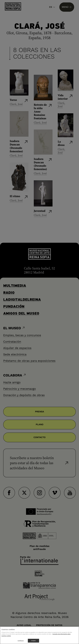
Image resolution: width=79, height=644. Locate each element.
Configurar (21, 641)
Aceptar (33, 641)
